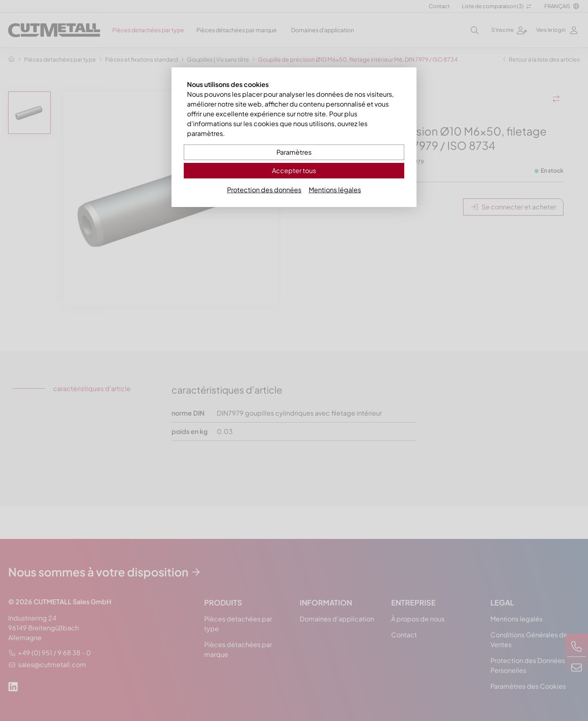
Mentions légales (335, 190)
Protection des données (264, 190)
